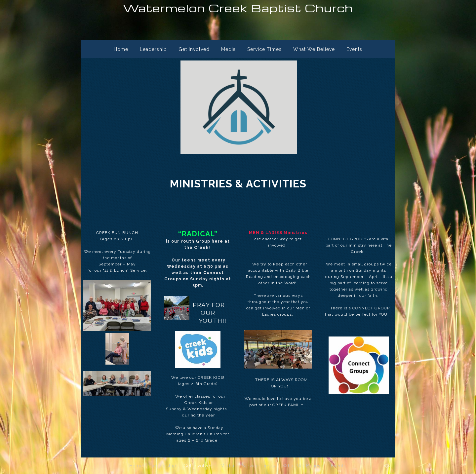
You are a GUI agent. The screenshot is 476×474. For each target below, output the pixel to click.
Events (354, 49)
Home (121, 49)
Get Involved (194, 49)
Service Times (264, 49)
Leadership (153, 49)
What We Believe (314, 49)
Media (228, 49)
